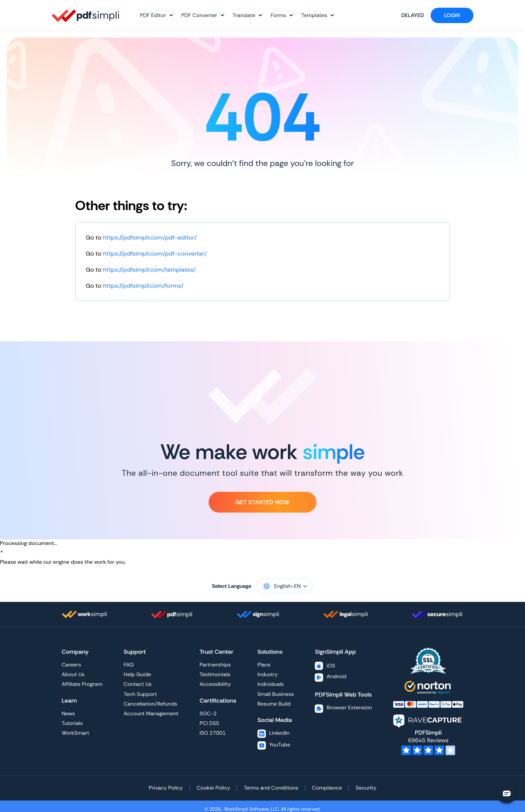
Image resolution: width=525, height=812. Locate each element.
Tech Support (140, 694)
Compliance (327, 788)
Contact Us (137, 684)
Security (366, 788)
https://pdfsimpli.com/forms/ (143, 286)
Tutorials (72, 723)
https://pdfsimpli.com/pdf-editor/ (150, 238)
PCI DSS (209, 723)
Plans (264, 665)
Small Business (276, 694)
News (68, 713)
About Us (73, 674)
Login (452, 15)
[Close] (2, 551)
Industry (268, 674)
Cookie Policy (213, 788)
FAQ (129, 665)
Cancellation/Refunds (150, 704)
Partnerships (215, 665)
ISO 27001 (213, 733)
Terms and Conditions (271, 788)
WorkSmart (75, 733)
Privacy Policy (166, 788)
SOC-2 (208, 713)
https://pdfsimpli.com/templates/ (149, 270)
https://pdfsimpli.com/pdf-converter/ (155, 254)
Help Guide (137, 674)
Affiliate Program (82, 684)
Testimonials (215, 674)
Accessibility (215, 684)
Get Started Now (262, 502)
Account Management (151, 713)
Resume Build (274, 704)
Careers (71, 665)
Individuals (271, 684)
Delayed (407, 15)
